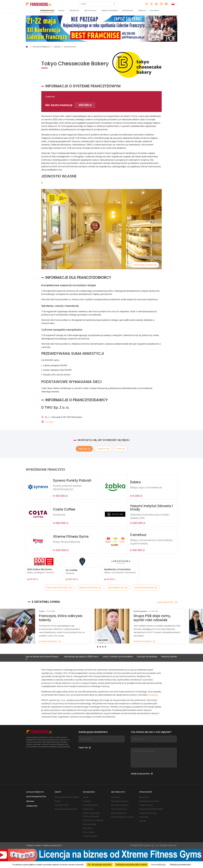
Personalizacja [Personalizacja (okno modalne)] (158, 865)
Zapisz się (85, 747)
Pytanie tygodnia (90, 805)
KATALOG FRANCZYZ (42, 47)
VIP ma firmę (88, 832)
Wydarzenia (88, 809)
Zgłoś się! (84, 449)
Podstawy (115, 797)
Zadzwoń (103, 449)
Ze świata (87, 801)
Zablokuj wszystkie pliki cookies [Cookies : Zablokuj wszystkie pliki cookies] (131, 865)
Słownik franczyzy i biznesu (123, 817)
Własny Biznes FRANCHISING (67, 797)
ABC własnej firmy (119, 813)
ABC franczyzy (90, 10)
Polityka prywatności (52, 845)
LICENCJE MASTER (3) (146, 588)
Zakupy (61, 10)
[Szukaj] (96, 4)
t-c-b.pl (49, 422)
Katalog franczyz (47, 10)
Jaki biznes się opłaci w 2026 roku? (86, 657)
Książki (57, 801)
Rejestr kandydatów (110, 10)
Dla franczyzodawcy (120, 805)
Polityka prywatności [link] (180, 865)
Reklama (142, 10)
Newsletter (144, 797)
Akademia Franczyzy (148, 813)
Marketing (144, 817)
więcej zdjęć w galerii (145, 265)
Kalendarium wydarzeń (149, 801)
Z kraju (86, 797)
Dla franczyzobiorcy (120, 801)
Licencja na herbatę (151, 657)
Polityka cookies (34, 845)
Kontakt (143, 821)
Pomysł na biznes (90, 836)
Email (121, 449)
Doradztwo (154, 10)
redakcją (154, 695)
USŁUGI (57, 47)
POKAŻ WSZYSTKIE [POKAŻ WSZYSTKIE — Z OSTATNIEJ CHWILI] (167, 602)
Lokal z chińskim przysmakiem (122, 657)
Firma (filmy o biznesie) (93, 820)
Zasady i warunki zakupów (66, 809)
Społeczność (128, 10)
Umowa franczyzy (119, 809)
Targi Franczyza (146, 805)
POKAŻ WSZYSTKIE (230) (59, 588)
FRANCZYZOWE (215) (90, 588)
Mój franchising (89, 824)
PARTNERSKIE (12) (118, 588)
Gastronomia (70, 47)
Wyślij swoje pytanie (142, 774)
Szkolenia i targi (61, 805)
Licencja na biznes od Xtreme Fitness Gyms (44, 658)
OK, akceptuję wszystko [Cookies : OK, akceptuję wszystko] (100, 865)
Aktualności (74, 10)
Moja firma (88, 828)
